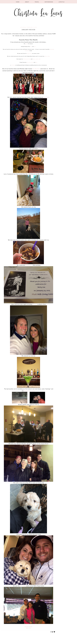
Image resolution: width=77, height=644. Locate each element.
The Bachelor (36, 69)
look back (13, 65)
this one (35, 304)
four (36, 62)
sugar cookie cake (37, 59)
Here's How (47, 56)
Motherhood (49, 2)
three (32, 62)
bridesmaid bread (27, 59)
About (27, 2)
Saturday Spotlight (28, 627)
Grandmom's (29, 265)
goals (27, 44)
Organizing (29, 53)
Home (18, 2)
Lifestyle (62, 2)
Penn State (46, 97)
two (35, 46)
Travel (37, 2)
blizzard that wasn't (30, 391)
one (31, 46)
